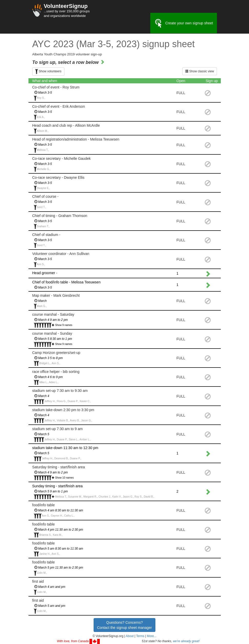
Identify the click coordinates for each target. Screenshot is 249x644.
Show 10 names (64, 478)
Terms (140, 636)
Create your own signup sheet (184, 23)
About (130, 636)
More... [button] (152, 636)
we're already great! (186, 641)
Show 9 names (64, 325)
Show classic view (200, 71)
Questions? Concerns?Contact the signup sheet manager (124, 625)
